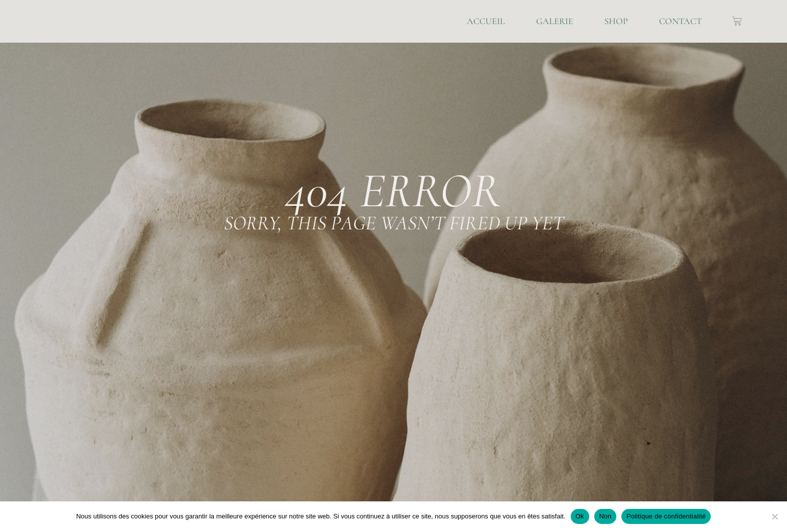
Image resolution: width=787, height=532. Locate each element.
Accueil (486, 21)
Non (606, 516)
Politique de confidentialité (666, 516)
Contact (680, 21)
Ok (580, 516)
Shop (616, 21)
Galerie (555, 21)
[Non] (774, 516)
